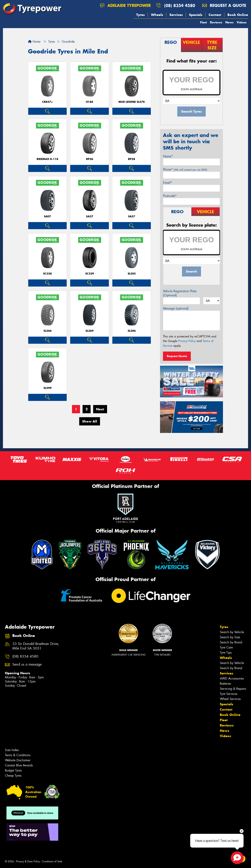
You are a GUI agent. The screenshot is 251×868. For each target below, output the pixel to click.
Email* (168, 183)
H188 (90, 102)
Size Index (12, 750)
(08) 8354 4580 (180, 5)
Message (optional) (176, 308)
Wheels (157, 15)
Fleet (203, 22)
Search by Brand (231, 642)
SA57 (132, 216)
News (229, 22)
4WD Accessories (232, 678)
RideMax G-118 (47, 159)
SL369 (90, 331)
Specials (196, 15)
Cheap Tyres (13, 776)
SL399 (48, 388)
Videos (242, 22)
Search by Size (230, 637)
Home (34, 42)
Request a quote (224, 5)
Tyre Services (229, 694)
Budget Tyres (13, 770)
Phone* (185, 169)
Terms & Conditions (18, 755)
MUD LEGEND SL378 (132, 102)
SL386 (132, 331)
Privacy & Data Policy (28, 861)
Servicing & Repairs (233, 689)
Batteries (225, 684)
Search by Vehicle (232, 632)
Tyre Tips (226, 653)
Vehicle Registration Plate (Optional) (180, 293)
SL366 (48, 331)
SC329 (90, 274)
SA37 (90, 216)
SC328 (47, 274)
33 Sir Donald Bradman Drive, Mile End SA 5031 (36, 646)
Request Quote (177, 356)
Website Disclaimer (18, 760)
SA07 (47, 216)
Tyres (141, 15)
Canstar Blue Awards (19, 765)
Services (176, 15)
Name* (168, 156)
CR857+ (47, 102)
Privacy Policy (187, 341)
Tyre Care (226, 647)
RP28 (132, 159)
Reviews (216, 22)
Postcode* (170, 196)
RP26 (90, 159)
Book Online (238, 15)
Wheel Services (230, 699)
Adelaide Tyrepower (125, 5)
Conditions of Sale (52, 861)
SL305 (132, 274)
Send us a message (27, 665)
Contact (215, 15)
